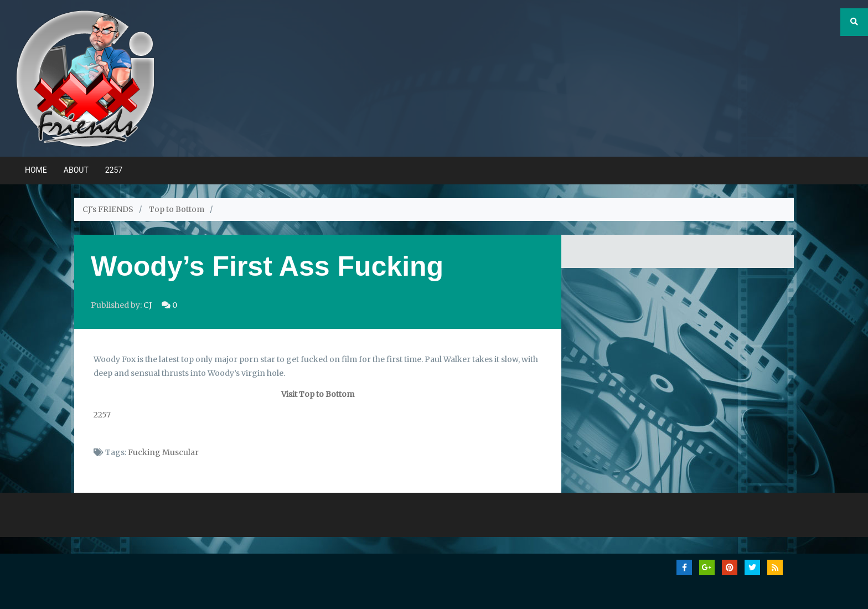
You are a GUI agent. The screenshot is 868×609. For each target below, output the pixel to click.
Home (36, 170)
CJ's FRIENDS (108, 209)
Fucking (144, 452)
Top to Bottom (177, 209)
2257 (114, 170)
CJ (148, 305)
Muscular (180, 452)
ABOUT (76, 170)
